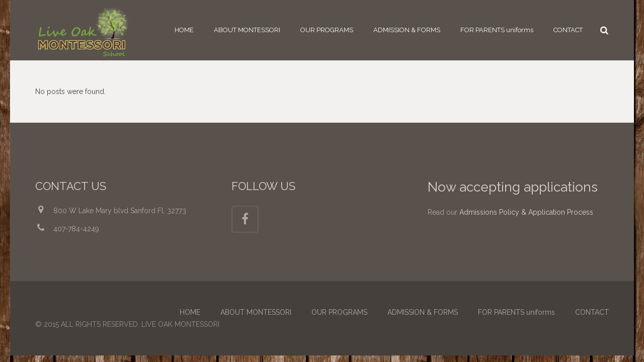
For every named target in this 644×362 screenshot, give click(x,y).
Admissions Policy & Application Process (526, 212)
